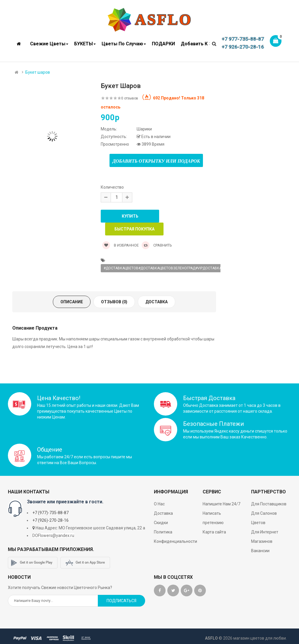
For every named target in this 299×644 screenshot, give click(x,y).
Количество (112, 187)
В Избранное (120, 245)
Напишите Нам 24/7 (221, 504)
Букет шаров (38, 72)
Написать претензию (213, 518)
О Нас (159, 504)
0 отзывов (130, 98)
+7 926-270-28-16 (243, 47)
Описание (72, 302)
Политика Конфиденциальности (175, 537)
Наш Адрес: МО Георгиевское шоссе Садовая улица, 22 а (90, 528)
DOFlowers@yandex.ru (53, 535)
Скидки (161, 523)
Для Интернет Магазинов (265, 537)
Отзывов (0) (114, 302)
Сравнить (157, 245)
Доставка (157, 302)
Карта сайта (214, 532)
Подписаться (121, 601)
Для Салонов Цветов (264, 518)
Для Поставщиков (269, 504)
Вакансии (260, 551)
